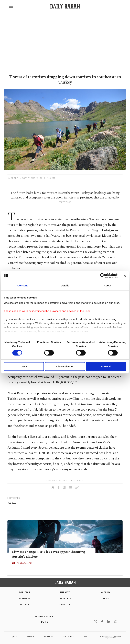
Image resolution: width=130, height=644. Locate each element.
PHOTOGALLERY (25, 563)
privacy (30, 636)
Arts (106, 598)
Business (24, 598)
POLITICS (24, 592)
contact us (68, 636)
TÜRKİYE (65, 592)
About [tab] (107, 285)
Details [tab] (65, 285)
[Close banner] (125, 276)
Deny (24, 366)
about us (48, 636)
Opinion (65, 605)
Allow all (106, 366)
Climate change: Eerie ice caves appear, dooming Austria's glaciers (48, 554)
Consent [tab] (23, 285)
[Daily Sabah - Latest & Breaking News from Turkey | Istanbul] (65, 7)
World (106, 592)
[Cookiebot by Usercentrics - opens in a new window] (103, 276)
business (12, 503)
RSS (85, 636)
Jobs (15, 636)
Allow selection (65, 366)
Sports (24, 605)
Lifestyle (65, 598)
